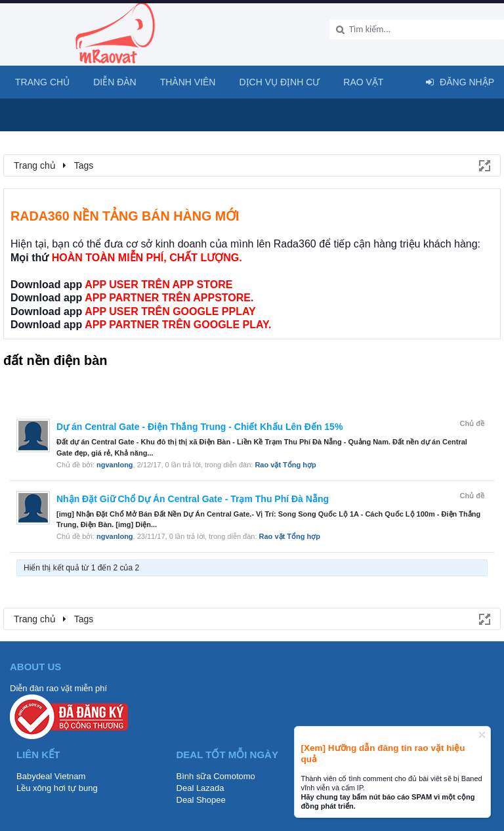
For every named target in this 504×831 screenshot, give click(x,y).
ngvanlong (115, 465)
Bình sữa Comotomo (216, 776)
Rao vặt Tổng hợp (285, 465)
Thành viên (188, 82)
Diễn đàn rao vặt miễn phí (58, 688)
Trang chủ (42, 82)
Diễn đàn (115, 82)
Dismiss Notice (482, 735)
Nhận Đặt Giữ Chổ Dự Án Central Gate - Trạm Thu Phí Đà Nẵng (193, 499)
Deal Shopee (201, 800)
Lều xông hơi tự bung (57, 788)
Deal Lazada (200, 788)
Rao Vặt (363, 82)
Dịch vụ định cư (279, 82)
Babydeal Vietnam (51, 776)
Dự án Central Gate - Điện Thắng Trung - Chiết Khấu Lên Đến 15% (199, 427)
